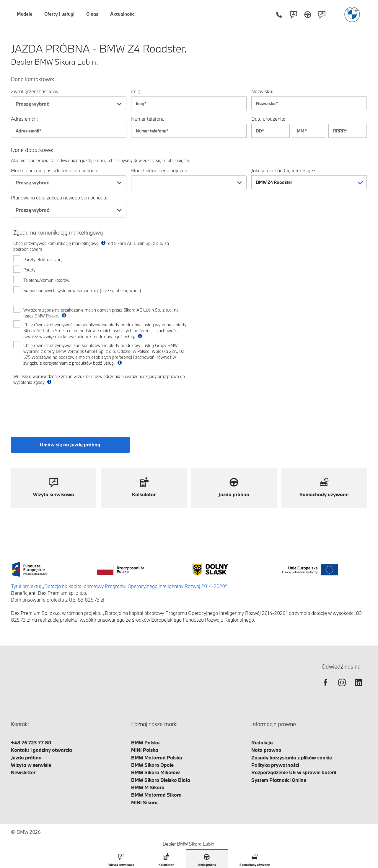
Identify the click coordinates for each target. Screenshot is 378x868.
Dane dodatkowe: (32, 150)
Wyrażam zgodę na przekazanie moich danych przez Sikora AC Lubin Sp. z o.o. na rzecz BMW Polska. (101, 313)
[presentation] (58, 406)
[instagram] (342, 688)
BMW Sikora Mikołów (155, 772)
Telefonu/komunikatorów (46, 280)
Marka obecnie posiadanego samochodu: (55, 170)
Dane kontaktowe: (33, 79)
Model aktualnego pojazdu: (160, 170)
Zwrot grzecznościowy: (35, 91)
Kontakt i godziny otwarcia (41, 750)
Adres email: (24, 119)
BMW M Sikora (148, 787)
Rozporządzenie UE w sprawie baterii (294, 772)
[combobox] (69, 104)
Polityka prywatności (275, 765)
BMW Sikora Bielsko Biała (161, 780)
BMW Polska (145, 742)
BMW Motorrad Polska (157, 758)
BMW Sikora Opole (152, 765)
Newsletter (23, 772)
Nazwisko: (262, 91)
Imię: (136, 91)
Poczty (29, 270)
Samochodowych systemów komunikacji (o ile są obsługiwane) (82, 290)
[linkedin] (359, 688)
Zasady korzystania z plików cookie (292, 758)
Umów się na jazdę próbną (70, 444)
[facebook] (325, 688)
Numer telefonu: (148, 119)
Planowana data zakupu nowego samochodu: (59, 198)
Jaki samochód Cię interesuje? (283, 170)
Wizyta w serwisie (31, 765)
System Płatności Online (279, 780)
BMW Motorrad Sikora (156, 795)
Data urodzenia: (268, 119)
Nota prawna (266, 750)
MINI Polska (145, 750)
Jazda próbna (26, 758)
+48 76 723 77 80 (31, 742)
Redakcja (262, 742)
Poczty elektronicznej (43, 259)
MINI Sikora (144, 802)
